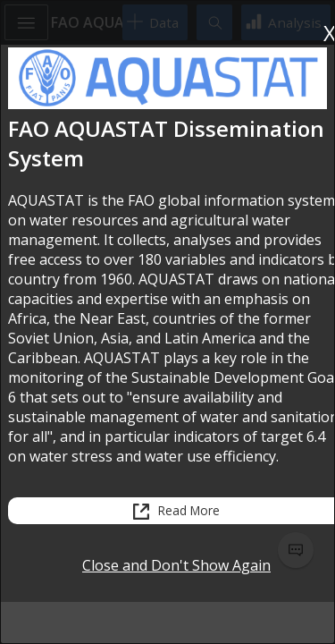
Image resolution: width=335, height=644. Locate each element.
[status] (167, 551)
